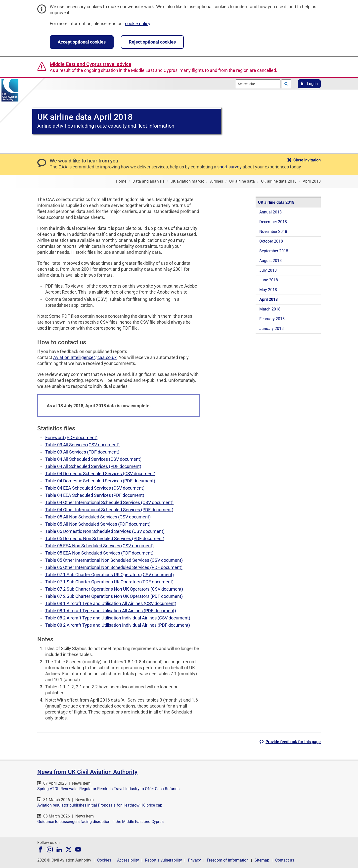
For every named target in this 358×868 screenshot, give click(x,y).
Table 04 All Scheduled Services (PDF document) (93, 466)
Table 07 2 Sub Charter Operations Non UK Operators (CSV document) (114, 589)
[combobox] (258, 84)
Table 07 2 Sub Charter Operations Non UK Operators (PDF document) (114, 596)
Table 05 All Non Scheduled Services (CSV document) (98, 517)
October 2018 (271, 241)
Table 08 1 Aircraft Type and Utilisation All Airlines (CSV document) (111, 603)
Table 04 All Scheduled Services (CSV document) (93, 459)
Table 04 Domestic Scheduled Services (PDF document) (100, 481)
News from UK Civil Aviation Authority (87, 772)
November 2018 (273, 231)
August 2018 (270, 261)
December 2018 (273, 222)
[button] (309, 84)
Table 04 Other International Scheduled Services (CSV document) (109, 502)
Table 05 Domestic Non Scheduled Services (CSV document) (105, 531)
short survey (229, 167)
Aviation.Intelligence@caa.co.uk (85, 357)
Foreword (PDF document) (71, 437)
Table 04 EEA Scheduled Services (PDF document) (95, 495)
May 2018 (268, 290)
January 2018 (271, 329)
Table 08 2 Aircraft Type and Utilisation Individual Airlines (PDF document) (118, 625)
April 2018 (268, 299)
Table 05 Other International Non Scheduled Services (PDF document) (114, 567)
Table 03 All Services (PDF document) (82, 452)
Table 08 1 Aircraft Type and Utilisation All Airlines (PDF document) (111, 611)
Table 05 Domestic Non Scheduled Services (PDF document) (105, 538)
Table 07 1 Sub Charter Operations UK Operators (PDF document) (109, 582)
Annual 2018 (270, 212)
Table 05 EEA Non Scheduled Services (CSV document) (99, 546)
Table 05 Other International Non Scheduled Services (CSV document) (114, 560)
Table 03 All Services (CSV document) (82, 445)
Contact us (285, 860)
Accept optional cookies (82, 42)
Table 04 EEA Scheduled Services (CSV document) (95, 488)
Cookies (104, 860)
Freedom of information (228, 860)
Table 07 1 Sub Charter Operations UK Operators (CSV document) (110, 575)
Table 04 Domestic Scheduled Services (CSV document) (100, 474)
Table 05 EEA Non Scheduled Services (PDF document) (99, 553)
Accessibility (128, 860)
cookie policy (138, 24)
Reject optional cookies (152, 42)
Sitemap (262, 860)
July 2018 (268, 270)
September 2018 (274, 251)
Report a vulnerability (163, 860)
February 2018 (272, 319)
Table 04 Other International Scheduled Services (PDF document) (109, 510)
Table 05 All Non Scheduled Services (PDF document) (98, 524)
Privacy (194, 860)
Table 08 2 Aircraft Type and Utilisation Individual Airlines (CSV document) (118, 618)
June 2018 (269, 280)
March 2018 (270, 309)
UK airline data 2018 (276, 202)
